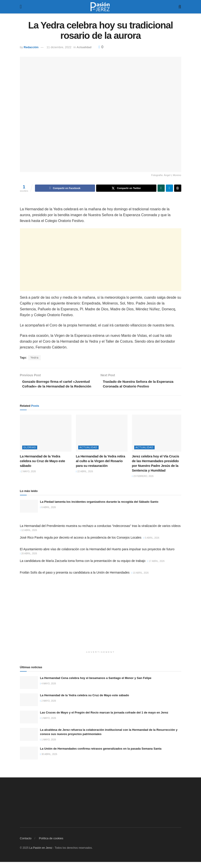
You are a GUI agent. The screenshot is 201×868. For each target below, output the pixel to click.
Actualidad (84, 47)
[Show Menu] (21, 7)
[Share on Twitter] (126, 188)
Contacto (26, 844)
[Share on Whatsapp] (161, 188)
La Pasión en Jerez (41, 854)
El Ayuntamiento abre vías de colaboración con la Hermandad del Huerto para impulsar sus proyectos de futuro (97, 555)
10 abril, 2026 (140, 579)
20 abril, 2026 (29, 560)
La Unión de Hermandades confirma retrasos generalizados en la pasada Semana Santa (101, 755)
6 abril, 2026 (48, 513)
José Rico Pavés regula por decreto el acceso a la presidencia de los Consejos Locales (81, 544)
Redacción (31, 47)
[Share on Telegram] (169, 188)
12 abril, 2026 (29, 536)
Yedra (35, 358)
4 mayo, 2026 (48, 690)
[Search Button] (180, 7)
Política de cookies (51, 844)
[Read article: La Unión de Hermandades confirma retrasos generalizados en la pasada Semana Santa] (29, 759)
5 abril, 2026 (151, 544)
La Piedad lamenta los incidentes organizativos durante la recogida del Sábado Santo (99, 508)
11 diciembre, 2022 (59, 47)
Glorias (30, 453)
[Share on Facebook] (65, 188)
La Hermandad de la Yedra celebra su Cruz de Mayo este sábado (43, 467)
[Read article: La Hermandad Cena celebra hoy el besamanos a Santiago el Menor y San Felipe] (29, 689)
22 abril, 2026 (85, 478)
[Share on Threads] (178, 188)
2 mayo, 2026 (28, 478)
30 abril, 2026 (49, 760)
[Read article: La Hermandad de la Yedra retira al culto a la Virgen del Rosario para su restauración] (102, 439)
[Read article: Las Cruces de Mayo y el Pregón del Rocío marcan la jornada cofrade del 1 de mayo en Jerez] (29, 723)
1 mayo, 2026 (48, 724)
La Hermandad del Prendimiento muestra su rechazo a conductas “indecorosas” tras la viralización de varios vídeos (100, 532)
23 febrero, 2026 (143, 482)
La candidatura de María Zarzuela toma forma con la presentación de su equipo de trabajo (83, 567)
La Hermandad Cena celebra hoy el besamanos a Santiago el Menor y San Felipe (96, 684)
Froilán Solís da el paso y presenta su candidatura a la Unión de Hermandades (75, 579)
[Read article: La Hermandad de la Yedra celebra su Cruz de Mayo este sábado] (46, 439)
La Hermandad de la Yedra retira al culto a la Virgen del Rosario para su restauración (101, 467)
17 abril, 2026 (156, 567)
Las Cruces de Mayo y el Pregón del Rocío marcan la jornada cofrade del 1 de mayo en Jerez (104, 719)
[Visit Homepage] (100, 7)
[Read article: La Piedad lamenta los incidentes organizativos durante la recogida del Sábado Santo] (29, 512)
